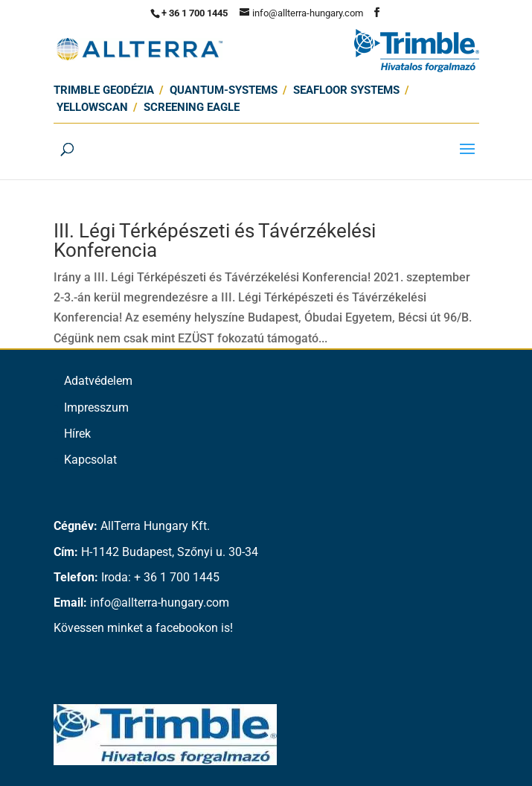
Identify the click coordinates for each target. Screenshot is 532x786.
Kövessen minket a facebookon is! (143, 628)
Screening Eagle (192, 107)
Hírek (77, 434)
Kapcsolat (90, 460)
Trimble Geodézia (104, 90)
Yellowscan (92, 107)
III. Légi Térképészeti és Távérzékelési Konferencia (215, 240)
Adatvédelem (98, 381)
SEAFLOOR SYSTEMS (346, 90)
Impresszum (96, 408)
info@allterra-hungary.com (160, 603)
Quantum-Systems (224, 90)
